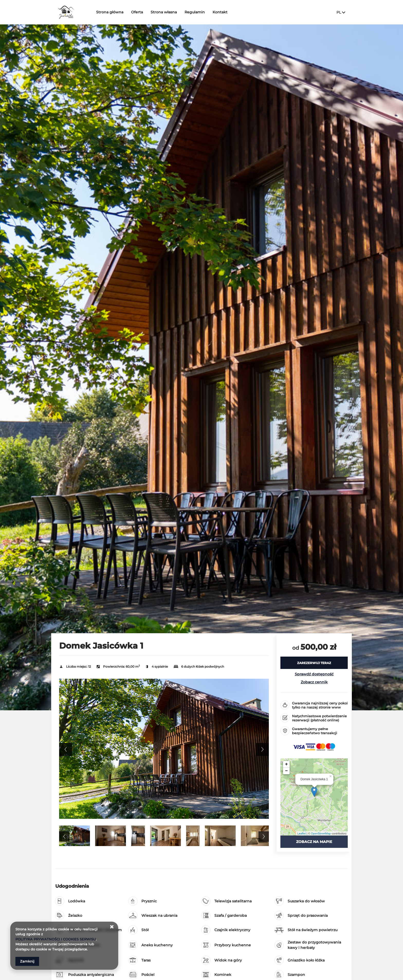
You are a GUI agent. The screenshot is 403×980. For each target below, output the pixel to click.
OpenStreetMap (321, 833)
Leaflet (302, 833)
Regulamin (195, 12)
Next (262, 749)
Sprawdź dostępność (314, 674)
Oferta (138, 12)
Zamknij (27, 961)
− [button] (286, 771)
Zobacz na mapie (314, 842)
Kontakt (221, 12)
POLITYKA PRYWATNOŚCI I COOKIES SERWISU (56, 939)
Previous (66, 749)
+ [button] (286, 764)
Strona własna (164, 12)
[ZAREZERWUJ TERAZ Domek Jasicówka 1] (314, 663)
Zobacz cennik (314, 682)
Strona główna (110, 12)
